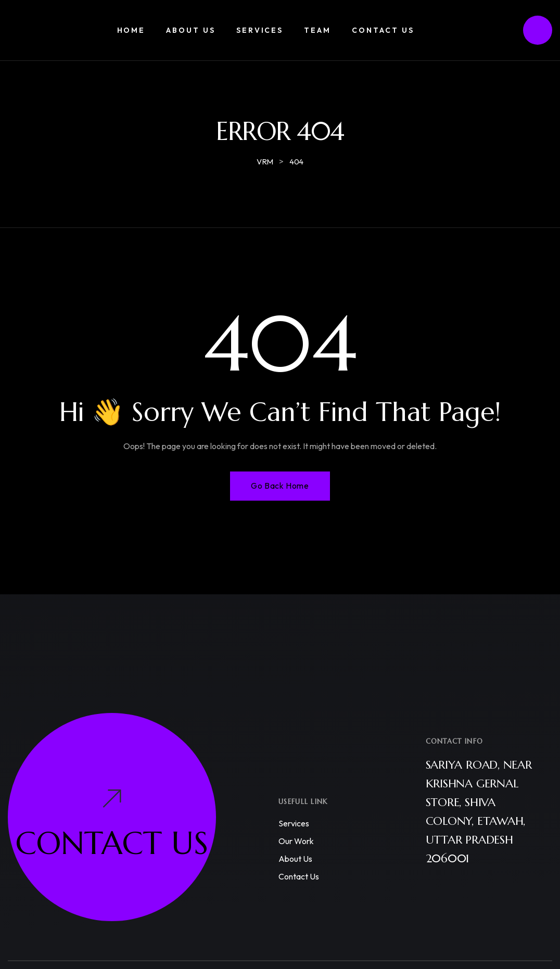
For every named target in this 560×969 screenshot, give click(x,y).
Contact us (299, 876)
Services (294, 823)
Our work (296, 841)
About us (295, 859)
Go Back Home (280, 486)
